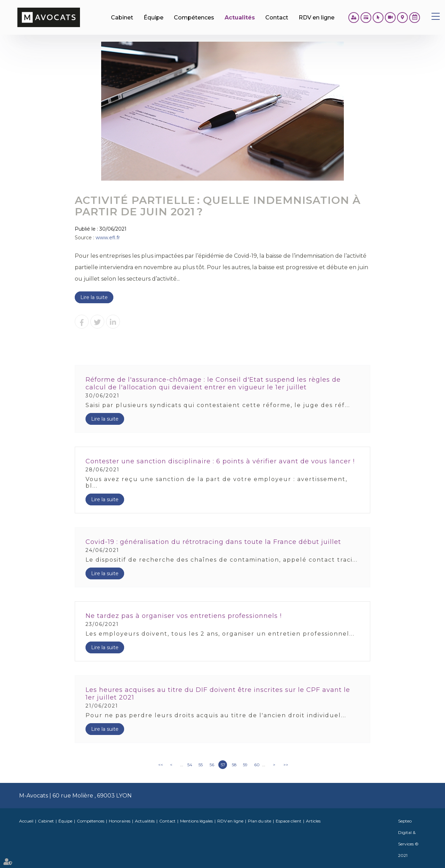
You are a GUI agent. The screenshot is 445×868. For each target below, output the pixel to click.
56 (212, 765)
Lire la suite (94, 297)
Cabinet (46, 821)
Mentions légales (196, 821)
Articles (313, 821)
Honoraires (120, 821)
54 (190, 765)
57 (223, 765)
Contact (167, 821)
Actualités (145, 821)
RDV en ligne (415, 18)
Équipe (65, 821)
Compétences (91, 821)
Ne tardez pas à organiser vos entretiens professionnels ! (184, 616)
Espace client (289, 821)
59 (245, 765)
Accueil (26, 821)
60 (257, 765)
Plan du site (260, 821)
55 (201, 765)
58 (234, 765)
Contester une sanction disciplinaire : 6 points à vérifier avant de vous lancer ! (220, 461)
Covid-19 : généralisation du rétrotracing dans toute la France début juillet (213, 542)
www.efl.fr (108, 238)
